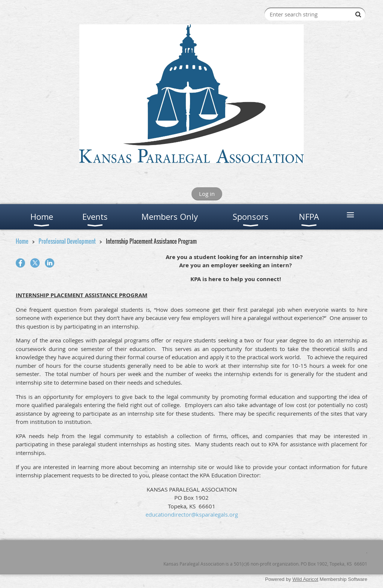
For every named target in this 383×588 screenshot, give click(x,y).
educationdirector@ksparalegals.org (192, 515)
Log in (207, 194)
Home (22, 241)
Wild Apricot (305, 579)
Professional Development (67, 241)
